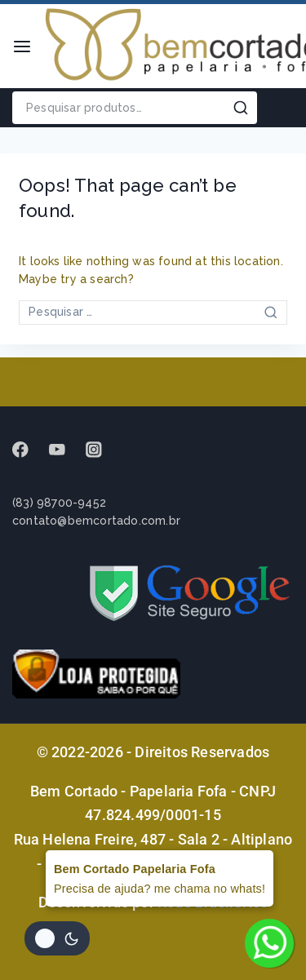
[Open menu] (22, 47)
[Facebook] (28, 450)
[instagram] (102, 450)
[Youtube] (65, 450)
